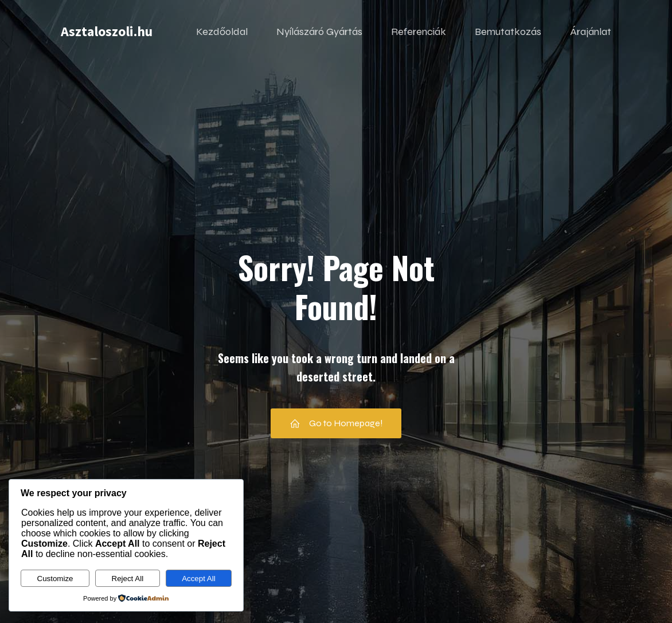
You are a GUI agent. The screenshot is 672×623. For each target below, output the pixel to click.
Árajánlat (591, 32)
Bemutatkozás (508, 32)
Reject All (128, 579)
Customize (55, 579)
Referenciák (419, 32)
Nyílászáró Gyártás (319, 32)
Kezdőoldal (222, 32)
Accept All (199, 579)
